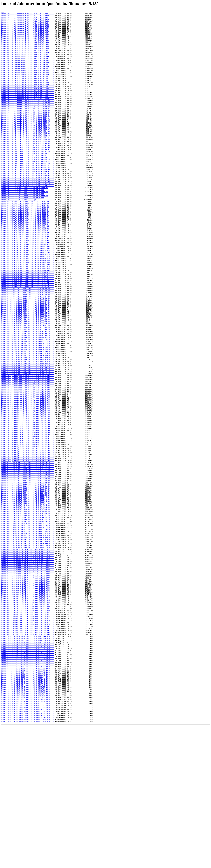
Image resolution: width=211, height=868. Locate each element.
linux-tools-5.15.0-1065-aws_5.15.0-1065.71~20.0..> (27, 864)
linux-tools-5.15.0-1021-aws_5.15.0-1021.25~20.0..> (27, 774)
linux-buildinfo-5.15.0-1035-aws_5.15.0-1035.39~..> (27, 279)
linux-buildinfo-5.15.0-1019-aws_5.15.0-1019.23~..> (27, 247)
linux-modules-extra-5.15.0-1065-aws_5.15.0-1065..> (27, 759)
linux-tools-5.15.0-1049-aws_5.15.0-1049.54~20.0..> (27, 832)
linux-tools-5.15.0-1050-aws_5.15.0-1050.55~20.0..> (27, 835)
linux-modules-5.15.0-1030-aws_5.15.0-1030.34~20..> (27, 580)
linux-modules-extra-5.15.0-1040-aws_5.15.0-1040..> (27, 708)
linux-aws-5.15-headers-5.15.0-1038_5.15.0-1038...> (27, 61)
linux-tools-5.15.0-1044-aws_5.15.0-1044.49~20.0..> (27, 820)
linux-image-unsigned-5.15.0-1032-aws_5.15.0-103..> (27, 480)
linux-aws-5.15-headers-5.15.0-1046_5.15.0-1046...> (27, 78)
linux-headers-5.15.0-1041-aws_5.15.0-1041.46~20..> (27, 398)
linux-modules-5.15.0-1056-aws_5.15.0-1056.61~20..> (27, 638)
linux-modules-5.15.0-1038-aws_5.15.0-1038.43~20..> (27, 599)
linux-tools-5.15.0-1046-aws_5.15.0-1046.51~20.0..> (27, 825)
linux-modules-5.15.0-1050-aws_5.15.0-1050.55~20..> (27, 626)
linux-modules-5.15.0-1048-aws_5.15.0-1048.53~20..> (27, 621)
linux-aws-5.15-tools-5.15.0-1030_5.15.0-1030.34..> (27, 146)
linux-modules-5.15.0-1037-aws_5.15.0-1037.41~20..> (27, 597)
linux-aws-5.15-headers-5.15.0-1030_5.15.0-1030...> (27, 41)
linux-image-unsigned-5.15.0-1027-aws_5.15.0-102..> (27, 471)
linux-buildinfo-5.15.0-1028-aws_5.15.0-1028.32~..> (27, 264)
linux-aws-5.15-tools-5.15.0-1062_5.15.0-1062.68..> (27, 213)
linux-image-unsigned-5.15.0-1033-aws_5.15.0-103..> (27, 483)
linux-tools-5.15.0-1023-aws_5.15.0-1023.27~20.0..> (27, 779)
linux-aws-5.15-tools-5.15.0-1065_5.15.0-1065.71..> (27, 221)
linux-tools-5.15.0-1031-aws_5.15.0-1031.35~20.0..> (27, 791)
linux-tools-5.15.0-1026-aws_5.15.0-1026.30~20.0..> (27, 781)
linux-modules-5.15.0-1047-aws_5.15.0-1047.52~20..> (27, 619)
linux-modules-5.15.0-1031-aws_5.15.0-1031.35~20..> (27, 582)
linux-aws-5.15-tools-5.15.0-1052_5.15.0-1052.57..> (27, 197)
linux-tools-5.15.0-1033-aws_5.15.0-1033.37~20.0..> (27, 796)
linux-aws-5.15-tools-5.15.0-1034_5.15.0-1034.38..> (27, 155)
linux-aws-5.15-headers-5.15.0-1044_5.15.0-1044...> (27, 73)
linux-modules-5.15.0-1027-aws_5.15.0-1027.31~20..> (27, 575)
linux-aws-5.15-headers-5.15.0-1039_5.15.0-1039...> (27, 63)
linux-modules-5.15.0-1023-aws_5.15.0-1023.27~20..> (27, 570)
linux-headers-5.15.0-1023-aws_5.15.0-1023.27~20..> (27, 361)
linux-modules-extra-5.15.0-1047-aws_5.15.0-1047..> (27, 723)
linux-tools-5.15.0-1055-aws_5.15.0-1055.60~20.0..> (27, 844)
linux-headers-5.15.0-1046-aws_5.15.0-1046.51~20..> (27, 408)
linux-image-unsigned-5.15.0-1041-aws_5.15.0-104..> (27, 502)
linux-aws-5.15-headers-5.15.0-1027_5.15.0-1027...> (27, 36)
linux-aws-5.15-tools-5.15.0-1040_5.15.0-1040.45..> (27, 170)
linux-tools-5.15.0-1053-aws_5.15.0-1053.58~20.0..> (27, 842)
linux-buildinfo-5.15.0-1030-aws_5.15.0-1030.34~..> (27, 267)
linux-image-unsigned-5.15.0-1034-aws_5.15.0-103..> (27, 485)
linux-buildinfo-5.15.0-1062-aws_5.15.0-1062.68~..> (27, 335)
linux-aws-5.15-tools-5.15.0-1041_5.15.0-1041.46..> (27, 172)
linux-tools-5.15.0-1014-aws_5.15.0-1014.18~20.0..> (27, 762)
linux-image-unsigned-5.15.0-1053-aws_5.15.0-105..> (27, 529)
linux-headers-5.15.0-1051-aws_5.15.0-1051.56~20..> (27, 420)
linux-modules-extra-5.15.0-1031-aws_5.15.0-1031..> (27, 687)
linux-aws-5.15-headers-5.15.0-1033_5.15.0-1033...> (27, 49)
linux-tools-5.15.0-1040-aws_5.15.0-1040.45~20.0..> (27, 813)
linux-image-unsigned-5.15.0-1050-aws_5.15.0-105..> (27, 522)
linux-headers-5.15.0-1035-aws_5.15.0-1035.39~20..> (27, 383)
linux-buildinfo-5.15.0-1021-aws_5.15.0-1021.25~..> (27, 252)
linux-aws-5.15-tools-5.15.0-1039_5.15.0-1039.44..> (27, 167)
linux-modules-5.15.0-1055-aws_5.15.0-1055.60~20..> (27, 636)
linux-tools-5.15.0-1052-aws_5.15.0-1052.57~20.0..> (27, 839)
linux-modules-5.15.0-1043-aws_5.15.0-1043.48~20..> (27, 609)
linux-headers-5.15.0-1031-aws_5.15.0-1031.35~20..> (27, 374)
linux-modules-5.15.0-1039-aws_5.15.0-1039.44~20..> (27, 602)
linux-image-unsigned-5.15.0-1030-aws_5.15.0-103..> (27, 476)
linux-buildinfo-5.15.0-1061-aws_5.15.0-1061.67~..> (27, 332)
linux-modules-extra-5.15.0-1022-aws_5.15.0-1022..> (27, 672)
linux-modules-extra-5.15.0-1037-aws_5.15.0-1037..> (27, 701)
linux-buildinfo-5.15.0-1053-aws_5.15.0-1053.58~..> (27, 320)
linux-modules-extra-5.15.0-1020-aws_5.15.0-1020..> (27, 667)
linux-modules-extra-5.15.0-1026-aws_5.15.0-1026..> (27, 677)
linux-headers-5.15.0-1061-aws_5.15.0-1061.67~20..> (27, 437)
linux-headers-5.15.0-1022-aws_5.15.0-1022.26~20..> (27, 359)
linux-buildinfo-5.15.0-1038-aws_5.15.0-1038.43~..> (27, 286)
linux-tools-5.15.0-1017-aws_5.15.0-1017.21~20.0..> (27, 767)
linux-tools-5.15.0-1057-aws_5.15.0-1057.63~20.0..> (27, 849)
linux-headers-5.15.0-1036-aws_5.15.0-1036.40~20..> (27, 386)
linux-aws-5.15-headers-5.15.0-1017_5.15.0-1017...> (27, 19)
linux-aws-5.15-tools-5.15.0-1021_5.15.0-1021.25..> (27, 131)
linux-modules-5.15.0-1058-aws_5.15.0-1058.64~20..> (27, 643)
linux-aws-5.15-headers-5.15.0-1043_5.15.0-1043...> (27, 70)
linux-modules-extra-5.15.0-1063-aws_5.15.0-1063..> (27, 755)
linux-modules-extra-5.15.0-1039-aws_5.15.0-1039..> (27, 706)
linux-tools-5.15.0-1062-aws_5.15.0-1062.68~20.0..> (27, 856)
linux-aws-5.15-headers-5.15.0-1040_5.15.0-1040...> (27, 66)
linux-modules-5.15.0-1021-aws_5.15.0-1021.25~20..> (27, 565)
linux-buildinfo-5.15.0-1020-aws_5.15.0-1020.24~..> (27, 250)
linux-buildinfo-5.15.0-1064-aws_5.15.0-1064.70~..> (27, 340)
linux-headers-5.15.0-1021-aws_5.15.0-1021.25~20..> (27, 357)
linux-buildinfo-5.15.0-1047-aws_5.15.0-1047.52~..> (27, 306)
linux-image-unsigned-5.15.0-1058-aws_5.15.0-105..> (27, 539)
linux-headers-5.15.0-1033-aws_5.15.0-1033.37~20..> (27, 378)
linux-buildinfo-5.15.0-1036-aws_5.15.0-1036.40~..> (27, 281)
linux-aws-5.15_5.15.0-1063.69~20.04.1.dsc (23, 226)
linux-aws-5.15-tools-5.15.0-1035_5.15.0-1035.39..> (27, 158)
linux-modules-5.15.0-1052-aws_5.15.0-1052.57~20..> (27, 631)
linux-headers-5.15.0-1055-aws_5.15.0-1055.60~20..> (27, 427)
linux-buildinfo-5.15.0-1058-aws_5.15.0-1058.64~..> (27, 330)
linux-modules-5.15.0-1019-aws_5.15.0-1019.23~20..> (27, 560)
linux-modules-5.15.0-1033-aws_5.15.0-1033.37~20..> (27, 587)
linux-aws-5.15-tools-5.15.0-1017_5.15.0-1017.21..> (27, 124)
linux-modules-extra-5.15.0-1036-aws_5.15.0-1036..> (27, 699)
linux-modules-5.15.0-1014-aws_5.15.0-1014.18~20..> (27, 553)
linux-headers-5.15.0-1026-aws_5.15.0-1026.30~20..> (27, 364)
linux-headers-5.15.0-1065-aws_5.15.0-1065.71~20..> (27, 446)
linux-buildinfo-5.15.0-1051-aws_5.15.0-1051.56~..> (27, 315)
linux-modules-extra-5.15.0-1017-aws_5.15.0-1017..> (27, 662)
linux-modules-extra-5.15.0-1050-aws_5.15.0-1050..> (27, 730)
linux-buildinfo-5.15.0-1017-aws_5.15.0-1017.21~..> (27, 245)
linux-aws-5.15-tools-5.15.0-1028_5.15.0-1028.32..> (27, 143)
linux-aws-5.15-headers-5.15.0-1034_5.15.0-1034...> (27, 51)
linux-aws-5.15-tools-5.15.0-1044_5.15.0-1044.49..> (27, 177)
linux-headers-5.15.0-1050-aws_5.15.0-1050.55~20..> (27, 417)
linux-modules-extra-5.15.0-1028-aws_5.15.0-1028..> (27, 682)
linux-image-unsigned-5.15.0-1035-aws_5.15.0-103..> (27, 488)
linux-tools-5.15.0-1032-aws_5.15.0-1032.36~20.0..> (27, 793)
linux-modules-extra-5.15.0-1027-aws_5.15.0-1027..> (27, 679)
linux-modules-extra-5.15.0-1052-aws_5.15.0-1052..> (27, 735)
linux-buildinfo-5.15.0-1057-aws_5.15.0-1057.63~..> (27, 328)
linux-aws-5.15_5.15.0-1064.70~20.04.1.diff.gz (25, 228)
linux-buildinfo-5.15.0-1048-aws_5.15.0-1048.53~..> (27, 308)
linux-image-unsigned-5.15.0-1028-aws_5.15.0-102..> (27, 473)
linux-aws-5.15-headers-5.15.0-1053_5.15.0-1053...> (27, 95)
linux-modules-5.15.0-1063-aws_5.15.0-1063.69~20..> (27, 650)
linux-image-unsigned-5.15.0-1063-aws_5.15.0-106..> (27, 546)
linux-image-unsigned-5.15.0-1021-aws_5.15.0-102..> (27, 461)
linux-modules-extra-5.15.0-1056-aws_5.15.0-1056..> (27, 742)
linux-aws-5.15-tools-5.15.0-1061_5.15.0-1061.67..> (27, 211)
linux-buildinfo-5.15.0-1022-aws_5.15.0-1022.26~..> (27, 255)
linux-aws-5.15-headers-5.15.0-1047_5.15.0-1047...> (27, 80)
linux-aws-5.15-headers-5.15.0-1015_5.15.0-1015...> (27, 17)
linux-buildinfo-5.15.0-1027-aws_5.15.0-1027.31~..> (27, 262)
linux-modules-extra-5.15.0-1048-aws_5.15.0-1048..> (27, 725)
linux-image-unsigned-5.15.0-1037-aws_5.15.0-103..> (27, 492)
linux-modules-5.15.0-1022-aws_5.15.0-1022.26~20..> (27, 568)
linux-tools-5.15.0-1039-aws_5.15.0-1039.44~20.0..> (27, 810)
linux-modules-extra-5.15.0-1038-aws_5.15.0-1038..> (27, 704)
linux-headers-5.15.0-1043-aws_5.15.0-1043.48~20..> (27, 400)
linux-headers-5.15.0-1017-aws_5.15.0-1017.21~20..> (27, 349)
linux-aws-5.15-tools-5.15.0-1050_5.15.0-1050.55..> (27, 192)
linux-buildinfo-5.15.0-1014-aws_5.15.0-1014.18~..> (27, 240)
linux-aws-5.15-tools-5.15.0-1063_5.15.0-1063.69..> (27, 216)
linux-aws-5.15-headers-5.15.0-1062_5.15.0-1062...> (27, 109)
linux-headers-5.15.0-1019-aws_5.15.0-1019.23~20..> (27, 352)
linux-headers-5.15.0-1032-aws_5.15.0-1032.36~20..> (27, 376)
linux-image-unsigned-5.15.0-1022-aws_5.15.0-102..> (27, 463)
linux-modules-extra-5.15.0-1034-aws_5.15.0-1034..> (27, 694)
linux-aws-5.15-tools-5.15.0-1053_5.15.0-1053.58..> (27, 199)
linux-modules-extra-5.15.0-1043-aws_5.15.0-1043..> (27, 713)
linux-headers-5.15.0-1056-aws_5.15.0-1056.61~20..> (27, 429)
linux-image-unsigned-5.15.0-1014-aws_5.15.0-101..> (27, 449)
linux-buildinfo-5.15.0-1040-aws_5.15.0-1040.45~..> (27, 291)
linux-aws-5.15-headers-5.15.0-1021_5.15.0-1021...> (27, 27)
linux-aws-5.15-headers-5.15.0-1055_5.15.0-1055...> (27, 97)
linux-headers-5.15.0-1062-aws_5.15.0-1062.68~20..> (27, 439)
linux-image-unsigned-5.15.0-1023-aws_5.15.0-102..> (27, 466)
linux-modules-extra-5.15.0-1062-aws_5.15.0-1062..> (27, 752)
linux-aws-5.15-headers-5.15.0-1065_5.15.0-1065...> (27, 116)
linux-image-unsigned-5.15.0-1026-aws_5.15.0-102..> (27, 468)
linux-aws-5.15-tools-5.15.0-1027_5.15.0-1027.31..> (27, 141)
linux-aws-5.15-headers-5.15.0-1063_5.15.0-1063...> (27, 112)
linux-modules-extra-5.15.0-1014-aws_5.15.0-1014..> (27, 657)
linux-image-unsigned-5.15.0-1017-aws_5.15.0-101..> (27, 454)
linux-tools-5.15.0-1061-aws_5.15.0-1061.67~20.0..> (27, 854)
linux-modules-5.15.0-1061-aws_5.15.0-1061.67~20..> (27, 645)
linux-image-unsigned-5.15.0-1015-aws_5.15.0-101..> (27, 451)
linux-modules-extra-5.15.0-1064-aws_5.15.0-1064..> (27, 757)
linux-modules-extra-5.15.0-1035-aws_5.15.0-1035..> (27, 696)
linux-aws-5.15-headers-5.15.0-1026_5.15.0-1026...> (27, 34)
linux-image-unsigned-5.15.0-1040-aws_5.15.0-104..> (27, 500)
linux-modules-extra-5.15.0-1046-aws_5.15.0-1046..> (27, 721)
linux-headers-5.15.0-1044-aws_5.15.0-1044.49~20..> (27, 403)
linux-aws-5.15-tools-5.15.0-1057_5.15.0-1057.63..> (27, 206)
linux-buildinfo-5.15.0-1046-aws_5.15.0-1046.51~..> (27, 303)
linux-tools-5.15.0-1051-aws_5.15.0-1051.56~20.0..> (27, 837)
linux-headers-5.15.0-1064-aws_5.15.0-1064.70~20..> (27, 444)
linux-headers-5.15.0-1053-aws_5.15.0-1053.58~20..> (27, 425)
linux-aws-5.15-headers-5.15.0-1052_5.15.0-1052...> (27, 92)
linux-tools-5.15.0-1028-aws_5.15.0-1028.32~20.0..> (27, 786)
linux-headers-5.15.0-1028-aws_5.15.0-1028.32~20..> (27, 369)
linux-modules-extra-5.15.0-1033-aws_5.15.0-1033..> (27, 691)
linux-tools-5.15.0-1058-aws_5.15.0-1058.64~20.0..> (27, 852)
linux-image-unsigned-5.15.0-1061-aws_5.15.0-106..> (27, 541)
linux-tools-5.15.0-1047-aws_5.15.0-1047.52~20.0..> (27, 827)
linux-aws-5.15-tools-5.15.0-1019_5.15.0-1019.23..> (27, 126)
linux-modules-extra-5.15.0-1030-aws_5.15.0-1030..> (27, 684)
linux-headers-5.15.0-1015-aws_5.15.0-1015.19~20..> (27, 347)
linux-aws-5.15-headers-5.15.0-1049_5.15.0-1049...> (27, 85)
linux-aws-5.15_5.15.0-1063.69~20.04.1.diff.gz (25, 223)
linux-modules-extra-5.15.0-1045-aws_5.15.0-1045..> (27, 718)
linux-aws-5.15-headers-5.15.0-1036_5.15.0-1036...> (27, 56)
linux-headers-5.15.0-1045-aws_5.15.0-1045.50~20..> (27, 405)
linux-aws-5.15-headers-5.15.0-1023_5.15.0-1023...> (27, 32)
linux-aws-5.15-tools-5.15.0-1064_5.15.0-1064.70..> (27, 218)
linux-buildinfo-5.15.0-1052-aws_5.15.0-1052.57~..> (27, 318)
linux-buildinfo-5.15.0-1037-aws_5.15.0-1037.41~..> (27, 284)
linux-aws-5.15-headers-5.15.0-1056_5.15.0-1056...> (27, 99)
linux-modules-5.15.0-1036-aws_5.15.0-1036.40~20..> (27, 594)
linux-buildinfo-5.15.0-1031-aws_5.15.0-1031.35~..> (27, 269)
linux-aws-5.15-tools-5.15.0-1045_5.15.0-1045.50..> (27, 180)
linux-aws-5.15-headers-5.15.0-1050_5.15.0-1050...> (27, 87)
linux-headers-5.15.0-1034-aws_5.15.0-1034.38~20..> (27, 381)
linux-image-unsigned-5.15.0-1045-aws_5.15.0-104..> (27, 509)
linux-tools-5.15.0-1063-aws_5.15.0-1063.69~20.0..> (27, 859)
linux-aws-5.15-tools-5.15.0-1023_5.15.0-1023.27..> (27, 136)
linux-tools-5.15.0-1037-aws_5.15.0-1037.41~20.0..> (27, 805)
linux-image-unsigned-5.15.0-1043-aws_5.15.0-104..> (27, 505)
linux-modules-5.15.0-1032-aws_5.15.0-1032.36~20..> (27, 585)
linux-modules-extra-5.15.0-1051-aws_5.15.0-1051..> (27, 733)
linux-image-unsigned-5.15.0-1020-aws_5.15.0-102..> (27, 459)
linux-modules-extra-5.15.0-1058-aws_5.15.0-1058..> (27, 747)
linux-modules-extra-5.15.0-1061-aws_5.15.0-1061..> (27, 750)
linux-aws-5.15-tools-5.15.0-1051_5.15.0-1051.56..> (27, 194)
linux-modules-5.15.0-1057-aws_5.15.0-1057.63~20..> (27, 640)
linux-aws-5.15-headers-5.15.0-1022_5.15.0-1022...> (27, 29)
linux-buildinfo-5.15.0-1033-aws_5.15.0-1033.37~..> (27, 274)
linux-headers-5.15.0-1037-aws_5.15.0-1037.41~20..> (27, 388)
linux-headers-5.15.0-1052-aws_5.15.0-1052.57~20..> (27, 422)
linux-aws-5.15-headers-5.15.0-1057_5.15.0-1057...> (27, 102)
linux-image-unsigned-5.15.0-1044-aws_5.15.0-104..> (27, 507)
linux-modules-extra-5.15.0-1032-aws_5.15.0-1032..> (27, 689)
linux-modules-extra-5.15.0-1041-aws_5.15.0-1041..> (27, 711)
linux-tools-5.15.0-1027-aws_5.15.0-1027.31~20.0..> (27, 784)
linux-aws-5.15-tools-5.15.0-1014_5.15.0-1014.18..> (27, 119)
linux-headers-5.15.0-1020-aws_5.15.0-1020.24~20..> (27, 354)
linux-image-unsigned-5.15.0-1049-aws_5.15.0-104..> (27, 519)
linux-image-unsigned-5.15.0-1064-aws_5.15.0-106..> (27, 548)
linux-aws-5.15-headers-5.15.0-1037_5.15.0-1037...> (27, 58)
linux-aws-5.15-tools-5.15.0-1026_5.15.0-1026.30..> (27, 138)
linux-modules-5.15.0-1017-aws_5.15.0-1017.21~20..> (27, 558)
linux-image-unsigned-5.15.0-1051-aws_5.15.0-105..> (27, 524)
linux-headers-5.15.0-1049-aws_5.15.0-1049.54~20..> (27, 415)
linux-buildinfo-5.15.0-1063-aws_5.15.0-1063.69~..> (27, 337)
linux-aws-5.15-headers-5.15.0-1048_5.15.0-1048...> (27, 82)
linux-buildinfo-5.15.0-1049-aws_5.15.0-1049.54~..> (27, 311)
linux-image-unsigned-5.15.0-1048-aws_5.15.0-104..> (27, 517)
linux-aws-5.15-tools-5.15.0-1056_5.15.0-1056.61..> (27, 204)
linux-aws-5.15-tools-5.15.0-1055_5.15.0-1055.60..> (27, 201)
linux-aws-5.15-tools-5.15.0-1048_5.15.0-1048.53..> (27, 187)
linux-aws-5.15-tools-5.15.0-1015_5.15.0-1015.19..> (27, 121)
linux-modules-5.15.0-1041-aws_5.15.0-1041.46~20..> (27, 607)
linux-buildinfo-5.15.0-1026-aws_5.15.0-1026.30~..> (27, 260)
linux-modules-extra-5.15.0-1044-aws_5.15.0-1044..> (27, 716)
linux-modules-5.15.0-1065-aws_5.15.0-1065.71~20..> (27, 655)
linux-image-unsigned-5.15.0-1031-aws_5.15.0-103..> (27, 478)
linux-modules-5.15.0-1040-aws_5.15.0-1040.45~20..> (27, 604)
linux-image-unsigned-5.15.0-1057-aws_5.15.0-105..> (27, 536)
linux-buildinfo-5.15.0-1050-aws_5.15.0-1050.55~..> (27, 313)
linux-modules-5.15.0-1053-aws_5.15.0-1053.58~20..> (27, 633)
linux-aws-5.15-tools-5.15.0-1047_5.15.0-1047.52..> (27, 184)
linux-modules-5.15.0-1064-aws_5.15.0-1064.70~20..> (27, 653)
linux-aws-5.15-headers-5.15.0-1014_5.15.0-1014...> (27, 15)
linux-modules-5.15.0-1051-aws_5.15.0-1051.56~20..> (27, 628)
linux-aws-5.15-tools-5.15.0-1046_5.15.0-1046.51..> (27, 182)
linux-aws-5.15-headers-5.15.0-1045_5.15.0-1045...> (27, 75)
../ (3, 12)
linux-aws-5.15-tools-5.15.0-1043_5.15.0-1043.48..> (27, 175)
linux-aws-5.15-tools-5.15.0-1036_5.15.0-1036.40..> (27, 160)
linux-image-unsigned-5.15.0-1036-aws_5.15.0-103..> (27, 490)
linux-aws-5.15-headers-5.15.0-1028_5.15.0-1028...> (27, 39)
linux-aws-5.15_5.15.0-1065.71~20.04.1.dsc (23, 235)
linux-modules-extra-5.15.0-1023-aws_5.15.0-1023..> (27, 674)
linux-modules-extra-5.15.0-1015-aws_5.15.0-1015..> (27, 660)
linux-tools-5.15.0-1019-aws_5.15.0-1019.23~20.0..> (27, 769)
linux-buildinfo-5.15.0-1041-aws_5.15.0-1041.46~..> (27, 294)
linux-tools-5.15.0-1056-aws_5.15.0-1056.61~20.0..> (27, 847)
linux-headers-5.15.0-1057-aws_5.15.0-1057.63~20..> (27, 432)
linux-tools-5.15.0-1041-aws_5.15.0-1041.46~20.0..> (27, 815)
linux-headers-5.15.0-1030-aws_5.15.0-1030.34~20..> (27, 371)
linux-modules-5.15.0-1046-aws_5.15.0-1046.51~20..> (27, 616)
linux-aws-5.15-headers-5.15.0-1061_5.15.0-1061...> (27, 107)
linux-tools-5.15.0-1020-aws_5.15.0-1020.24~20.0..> (27, 771)
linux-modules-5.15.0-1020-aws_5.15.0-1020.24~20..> (27, 563)
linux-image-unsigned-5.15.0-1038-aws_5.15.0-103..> (27, 495)
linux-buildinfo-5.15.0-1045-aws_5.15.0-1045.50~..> (27, 301)
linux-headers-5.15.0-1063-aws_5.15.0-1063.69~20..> (27, 442)
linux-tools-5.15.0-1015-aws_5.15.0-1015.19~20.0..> (27, 764)
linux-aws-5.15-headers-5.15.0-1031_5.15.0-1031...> (27, 44)
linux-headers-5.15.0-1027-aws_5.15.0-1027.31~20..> (27, 366)
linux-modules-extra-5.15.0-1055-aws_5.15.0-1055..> (27, 740)
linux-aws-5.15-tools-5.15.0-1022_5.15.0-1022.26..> (27, 133)
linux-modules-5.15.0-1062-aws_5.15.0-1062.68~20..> (27, 648)
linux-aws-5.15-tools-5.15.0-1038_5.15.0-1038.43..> (27, 165)
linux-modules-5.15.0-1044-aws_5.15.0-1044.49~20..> (27, 611)
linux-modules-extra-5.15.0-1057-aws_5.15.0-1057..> (27, 745)
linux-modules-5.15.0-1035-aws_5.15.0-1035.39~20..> (27, 592)
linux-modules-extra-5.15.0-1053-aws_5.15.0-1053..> (27, 738)
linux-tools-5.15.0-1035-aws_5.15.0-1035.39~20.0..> (27, 801)
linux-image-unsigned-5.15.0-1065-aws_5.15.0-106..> (27, 551)
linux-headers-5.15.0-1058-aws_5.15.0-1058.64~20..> (27, 434)
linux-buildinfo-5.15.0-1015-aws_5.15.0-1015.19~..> (27, 243)
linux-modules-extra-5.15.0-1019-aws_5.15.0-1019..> (27, 665)
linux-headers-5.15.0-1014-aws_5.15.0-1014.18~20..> (27, 345)
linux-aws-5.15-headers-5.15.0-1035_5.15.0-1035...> (27, 53)
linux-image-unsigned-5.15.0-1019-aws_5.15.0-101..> (27, 456)
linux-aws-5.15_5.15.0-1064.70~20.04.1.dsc (23, 230)
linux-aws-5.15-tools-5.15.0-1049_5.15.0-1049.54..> (27, 189)
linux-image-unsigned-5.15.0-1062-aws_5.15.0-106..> (27, 543)
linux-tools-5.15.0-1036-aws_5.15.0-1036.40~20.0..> (27, 803)
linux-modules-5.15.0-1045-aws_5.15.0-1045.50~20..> (27, 614)
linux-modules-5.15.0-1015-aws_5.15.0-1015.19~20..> (27, 556)
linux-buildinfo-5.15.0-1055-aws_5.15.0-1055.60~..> (27, 323)
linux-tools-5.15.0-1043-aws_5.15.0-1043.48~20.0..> (27, 818)
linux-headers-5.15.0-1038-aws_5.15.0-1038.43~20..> (27, 391)
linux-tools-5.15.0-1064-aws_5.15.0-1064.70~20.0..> (27, 861)
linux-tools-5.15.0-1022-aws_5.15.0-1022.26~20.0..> (27, 776)
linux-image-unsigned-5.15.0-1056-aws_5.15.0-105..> (27, 534)
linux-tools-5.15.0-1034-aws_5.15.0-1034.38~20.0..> (27, 798)
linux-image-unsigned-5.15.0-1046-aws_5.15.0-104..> (27, 512)
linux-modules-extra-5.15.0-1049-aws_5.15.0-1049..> (27, 728)
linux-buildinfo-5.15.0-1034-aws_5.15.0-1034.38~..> (27, 277)
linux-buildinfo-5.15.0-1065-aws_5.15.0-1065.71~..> (27, 342)
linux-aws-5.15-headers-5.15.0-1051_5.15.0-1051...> (27, 90)
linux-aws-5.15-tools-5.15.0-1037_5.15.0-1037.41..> (27, 163)
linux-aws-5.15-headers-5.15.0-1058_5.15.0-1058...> (27, 104)
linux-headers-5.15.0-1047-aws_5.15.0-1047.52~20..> (27, 410)
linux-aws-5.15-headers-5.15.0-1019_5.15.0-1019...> (27, 22)
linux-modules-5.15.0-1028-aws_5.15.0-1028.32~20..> (27, 577)
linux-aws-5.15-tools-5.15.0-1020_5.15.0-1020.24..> (27, 129)
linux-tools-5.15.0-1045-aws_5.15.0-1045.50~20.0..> (27, 822)
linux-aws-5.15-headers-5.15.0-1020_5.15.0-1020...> (27, 24)
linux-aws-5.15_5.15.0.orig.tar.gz (18, 238)
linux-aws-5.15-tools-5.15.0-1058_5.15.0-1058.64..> (27, 209)
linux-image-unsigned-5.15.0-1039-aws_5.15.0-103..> (27, 497)
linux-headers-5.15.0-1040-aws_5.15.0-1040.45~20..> (27, 395)
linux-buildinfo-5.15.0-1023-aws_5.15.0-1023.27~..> (27, 257)
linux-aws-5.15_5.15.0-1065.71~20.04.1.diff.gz (25, 233)
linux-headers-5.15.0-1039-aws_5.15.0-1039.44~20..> (27, 393)
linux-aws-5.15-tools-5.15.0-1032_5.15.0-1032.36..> (27, 150)
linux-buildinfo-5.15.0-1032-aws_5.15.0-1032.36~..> (27, 272)
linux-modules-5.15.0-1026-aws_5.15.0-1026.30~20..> (27, 573)
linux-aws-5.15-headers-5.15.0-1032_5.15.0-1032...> (27, 46)
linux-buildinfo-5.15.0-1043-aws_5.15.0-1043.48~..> (27, 296)
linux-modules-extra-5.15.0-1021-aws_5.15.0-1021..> (27, 670)
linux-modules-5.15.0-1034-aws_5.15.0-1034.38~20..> (27, 590)
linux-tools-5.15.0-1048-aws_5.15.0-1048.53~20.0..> (27, 830)
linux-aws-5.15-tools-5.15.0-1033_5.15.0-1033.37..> (27, 153)
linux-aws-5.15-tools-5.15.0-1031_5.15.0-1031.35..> (27, 148)
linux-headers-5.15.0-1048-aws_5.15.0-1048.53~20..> (27, 412)
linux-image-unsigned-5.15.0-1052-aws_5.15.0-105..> (27, 526)
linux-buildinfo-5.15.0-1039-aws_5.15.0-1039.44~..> (27, 289)
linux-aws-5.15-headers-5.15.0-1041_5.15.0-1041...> (27, 68)
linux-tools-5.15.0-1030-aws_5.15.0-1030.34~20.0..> (27, 788)
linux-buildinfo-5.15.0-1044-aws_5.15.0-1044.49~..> (27, 298)
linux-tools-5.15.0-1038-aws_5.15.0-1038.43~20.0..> (27, 808)
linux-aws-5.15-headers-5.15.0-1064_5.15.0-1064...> (27, 114)
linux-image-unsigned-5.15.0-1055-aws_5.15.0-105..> (27, 531)
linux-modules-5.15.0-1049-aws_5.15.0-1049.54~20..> (27, 624)
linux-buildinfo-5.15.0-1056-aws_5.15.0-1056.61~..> (27, 325)
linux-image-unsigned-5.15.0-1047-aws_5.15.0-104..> (27, 514)
